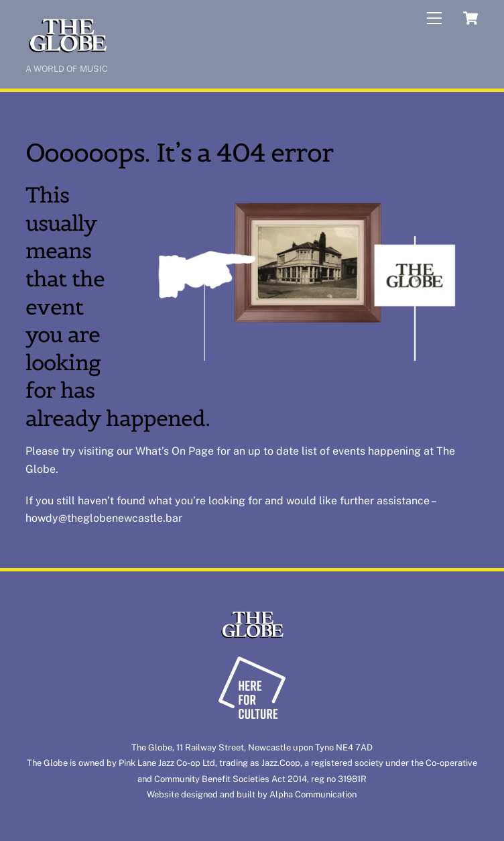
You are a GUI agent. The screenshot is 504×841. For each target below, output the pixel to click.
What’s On (161, 451)
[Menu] (434, 18)
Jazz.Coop (281, 763)
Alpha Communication (313, 794)
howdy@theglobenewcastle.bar (104, 518)
